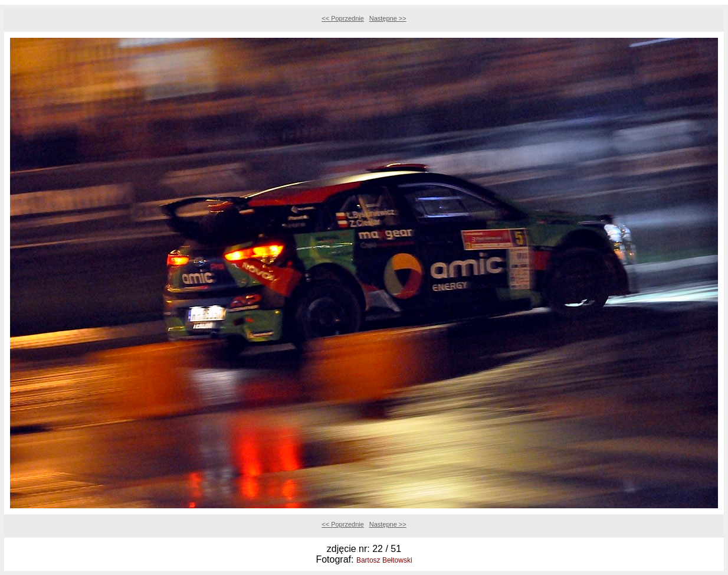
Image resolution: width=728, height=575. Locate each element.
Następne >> (388, 18)
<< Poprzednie (343, 18)
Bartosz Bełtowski (384, 560)
